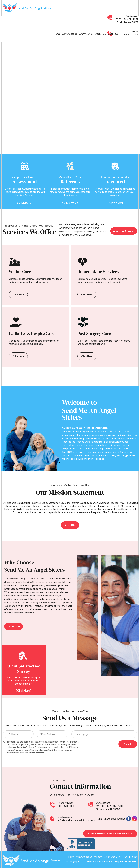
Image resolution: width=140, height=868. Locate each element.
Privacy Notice (37, 753)
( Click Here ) (25, 203)
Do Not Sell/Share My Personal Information (110, 833)
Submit (128, 744)
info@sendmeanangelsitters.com (76, 820)
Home (57, 34)
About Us (70, 525)
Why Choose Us (69, 34)
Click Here (18, 294)
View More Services (124, 231)
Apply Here (100, 34)
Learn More (14, 626)
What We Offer (86, 34)
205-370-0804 (67, 806)
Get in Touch (114, 34)
